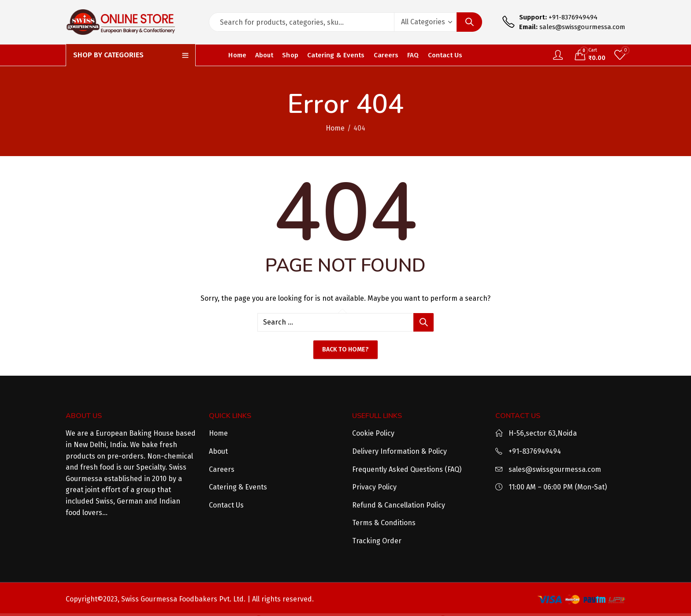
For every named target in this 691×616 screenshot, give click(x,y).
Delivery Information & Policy (399, 451)
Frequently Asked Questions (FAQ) (407, 469)
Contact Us (226, 505)
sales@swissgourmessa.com (555, 469)
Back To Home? (345, 349)
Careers (222, 469)
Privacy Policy (374, 487)
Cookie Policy (373, 433)
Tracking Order (377, 541)
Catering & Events (238, 487)
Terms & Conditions (384, 523)
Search (469, 22)
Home (335, 128)
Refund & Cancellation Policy (399, 505)
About (218, 451)
